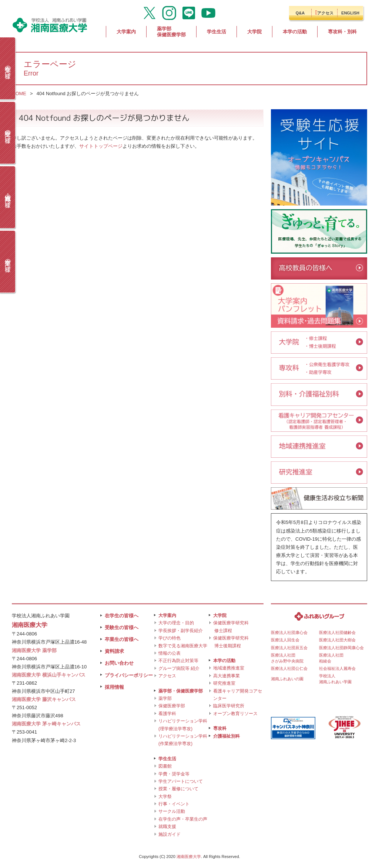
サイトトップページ (101, 146)
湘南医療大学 (189, 857)
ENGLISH (350, 13)
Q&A (300, 13)
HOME (19, 94)
